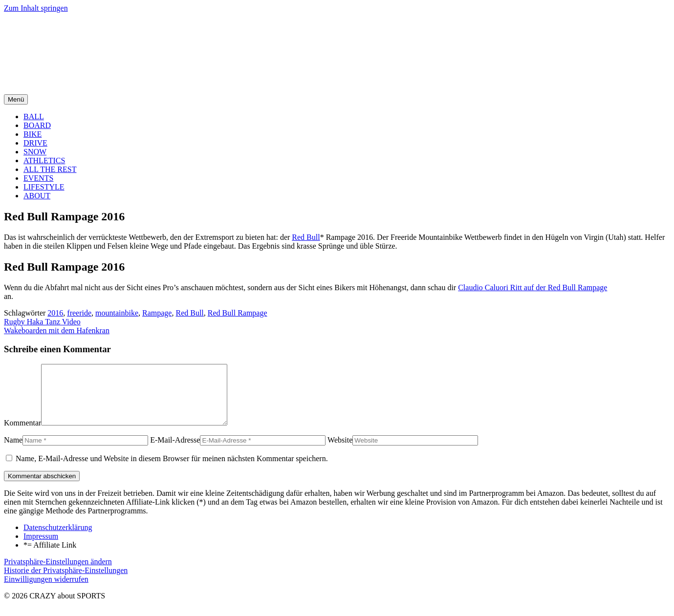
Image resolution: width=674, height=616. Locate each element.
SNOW (35, 152)
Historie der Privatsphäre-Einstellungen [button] (66, 582)
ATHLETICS (44, 160)
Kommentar (22, 435)
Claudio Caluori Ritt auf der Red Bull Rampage (533, 287)
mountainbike (117, 313)
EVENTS (38, 178)
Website (340, 452)
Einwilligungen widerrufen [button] (46, 591)
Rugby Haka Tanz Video (42, 322)
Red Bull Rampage (238, 313)
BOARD (37, 125)
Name (13, 452)
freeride (79, 313)
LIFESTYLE (44, 187)
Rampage (157, 313)
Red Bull (306, 237)
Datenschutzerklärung (58, 539)
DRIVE (35, 143)
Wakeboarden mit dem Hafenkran (57, 330)
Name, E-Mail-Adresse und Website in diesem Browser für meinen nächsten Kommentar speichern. (172, 470)
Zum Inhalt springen (36, 8)
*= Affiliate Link (50, 557)
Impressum (41, 548)
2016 (55, 313)
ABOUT (37, 196)
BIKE (33, 134)
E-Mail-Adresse (175, 452)
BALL (34, 117)
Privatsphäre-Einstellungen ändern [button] (58, 573)
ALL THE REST (50, 169)
